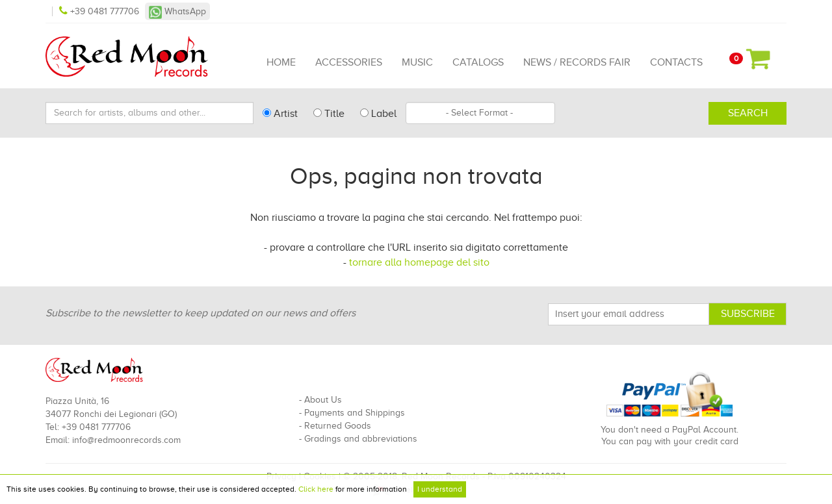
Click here (316, 489)
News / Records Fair (577, 62)
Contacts (676, 62)
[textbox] (480, 113)
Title (329, 114)
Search (748, 113)
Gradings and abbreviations (361, 439)
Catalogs (478, 62)
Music (417, 62)
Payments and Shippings (355, 413)
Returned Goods (338, 426)
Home (281, 62)
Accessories (349, 62)
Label (378, 114)
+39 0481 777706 (100, 11)
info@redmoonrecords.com (126, 440)
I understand (440, 489)
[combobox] (480, 113)
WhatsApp (177, 11)
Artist (280, 114)
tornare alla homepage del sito (419, 262)
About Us (323, 400)
